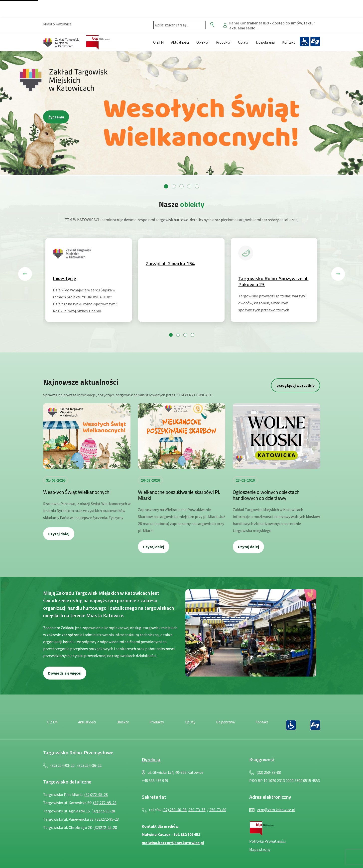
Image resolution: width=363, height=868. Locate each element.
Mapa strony (260, 849)
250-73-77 (197, 810)
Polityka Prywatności (267, 841)
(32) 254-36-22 (89, 765)
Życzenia (56, 117)
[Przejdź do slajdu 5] (197, 186)
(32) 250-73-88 (269, 772)
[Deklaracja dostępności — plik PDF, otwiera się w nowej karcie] (304, 42)
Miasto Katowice (57, 24)
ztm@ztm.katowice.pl (276, 810)
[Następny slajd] (338, 274)
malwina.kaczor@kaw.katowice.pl (173, 843)
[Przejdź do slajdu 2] (174, 186)
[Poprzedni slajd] (25, 274)
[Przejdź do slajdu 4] (189, 186)
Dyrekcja (151, 759)
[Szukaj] (212, 24)
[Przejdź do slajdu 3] (181, 186)
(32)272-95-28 (96, 794)
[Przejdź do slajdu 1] (166, 186)
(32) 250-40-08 (174, 810)
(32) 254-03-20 (62, 765)
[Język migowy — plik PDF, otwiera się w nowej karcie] (315, 42)
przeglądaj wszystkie (296, 385)
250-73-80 (218, 810)
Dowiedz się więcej (65, 673)
